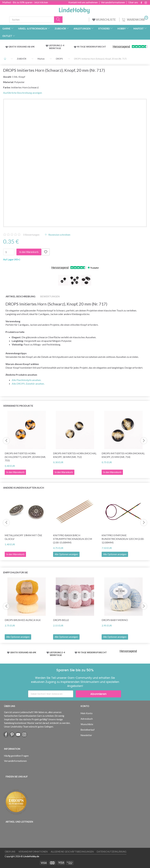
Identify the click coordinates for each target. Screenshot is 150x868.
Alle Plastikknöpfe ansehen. (26, 380)
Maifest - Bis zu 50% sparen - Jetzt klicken (25, 2)
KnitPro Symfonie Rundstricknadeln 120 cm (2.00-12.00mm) (123, 539)
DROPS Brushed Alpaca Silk (23, 620)
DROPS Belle (61, 620)
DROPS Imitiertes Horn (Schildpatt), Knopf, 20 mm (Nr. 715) (25, 457)
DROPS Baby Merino (115, 620)
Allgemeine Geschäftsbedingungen (72, 852)
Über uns (133, 2)
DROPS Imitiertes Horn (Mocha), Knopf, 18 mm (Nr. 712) (75, 455)
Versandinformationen (113, 2)
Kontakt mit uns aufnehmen (83, 2)
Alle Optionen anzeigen (66, 554)
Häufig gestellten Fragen (16, 756)
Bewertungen (31, 235)
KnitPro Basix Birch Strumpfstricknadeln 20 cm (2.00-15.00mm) (73, 539)
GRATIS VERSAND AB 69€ (22, 47)
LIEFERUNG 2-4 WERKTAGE (56, 47)
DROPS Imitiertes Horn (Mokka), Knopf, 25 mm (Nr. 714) (123, 455)
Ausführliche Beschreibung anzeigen (23, 93)
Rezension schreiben (59, 235)
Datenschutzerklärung (112, 852)
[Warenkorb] (135, 19)
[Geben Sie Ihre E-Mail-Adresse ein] (51, 694)
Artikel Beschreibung (21, 296)
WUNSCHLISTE (104, 20)
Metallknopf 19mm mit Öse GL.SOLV (23, 537)
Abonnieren (98, 694)
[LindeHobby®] (74, 10)
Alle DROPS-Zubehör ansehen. (28, 384)
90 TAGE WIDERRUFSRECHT (91, 47)
